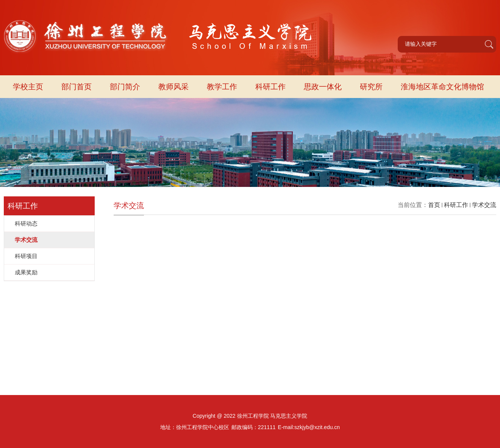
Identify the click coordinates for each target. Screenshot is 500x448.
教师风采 (173, 87)
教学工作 (222, 87)
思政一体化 (323, 87)
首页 (434, 205)
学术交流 (484, 205)
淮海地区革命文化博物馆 (442, 87)
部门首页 (77, 87)
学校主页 (28, 87)
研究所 (371, 87)
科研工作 (270, 87)
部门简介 (125, 87)
